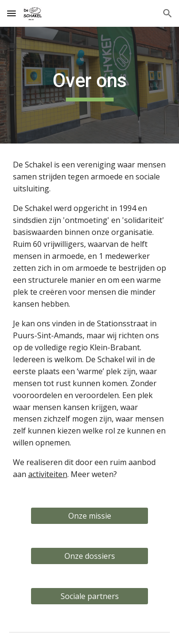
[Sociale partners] (89, 596)
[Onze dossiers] (89, 556)
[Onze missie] (89, 516)
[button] (11, 13)
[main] (90, 85)
